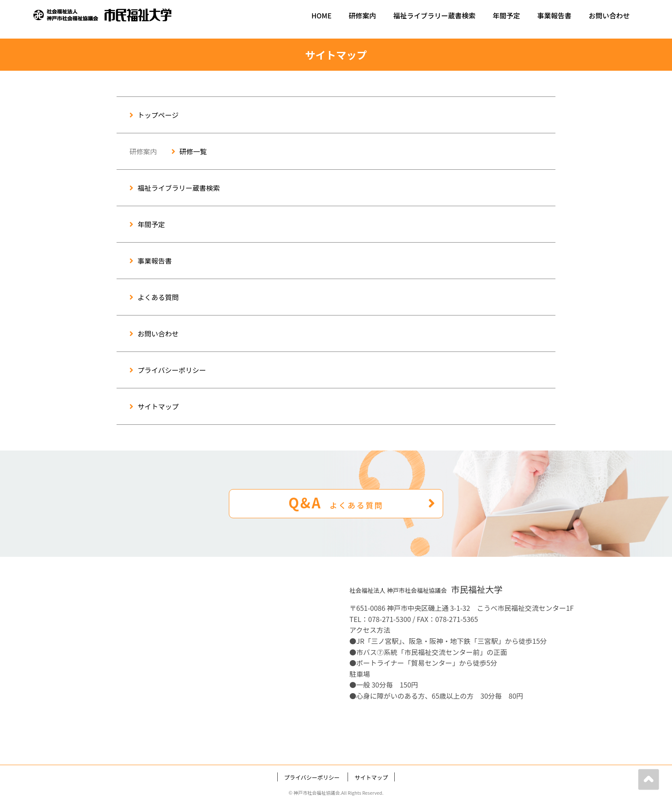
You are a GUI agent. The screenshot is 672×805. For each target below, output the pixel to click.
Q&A (362, 502)
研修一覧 (189, 151)
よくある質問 (154, 297)
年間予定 (507, 15)
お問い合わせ (609, 15)
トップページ (154, 115)
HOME (322, 15)
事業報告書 (555, 15)
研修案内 (363, 15)
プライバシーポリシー (168, 370)
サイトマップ (154, 406)
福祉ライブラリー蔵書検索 (435, 15)
